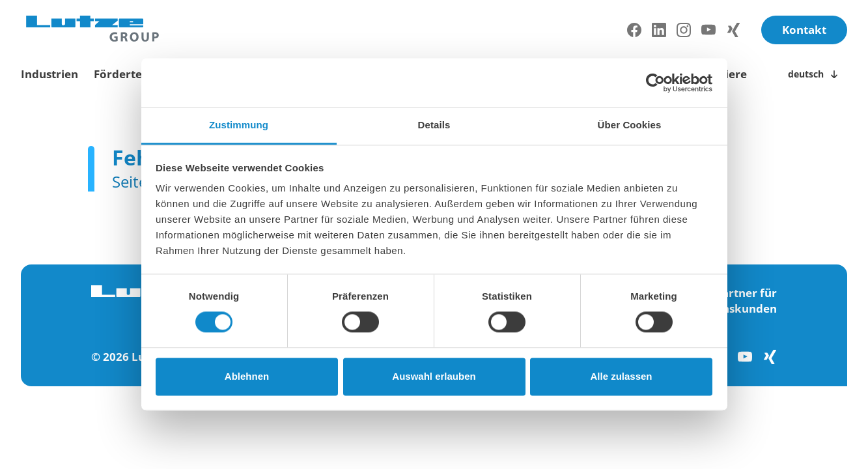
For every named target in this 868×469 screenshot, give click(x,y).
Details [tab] (434, 125)
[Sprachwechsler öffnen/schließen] (815, 74)
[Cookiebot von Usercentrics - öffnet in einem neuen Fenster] (655, 83)
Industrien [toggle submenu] (49, 74)
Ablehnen (247, 376)
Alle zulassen (621, 376)
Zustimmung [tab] (239, 125)
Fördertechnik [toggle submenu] (133, 74)
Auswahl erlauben (434, 376)
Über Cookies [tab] (630, 125)
